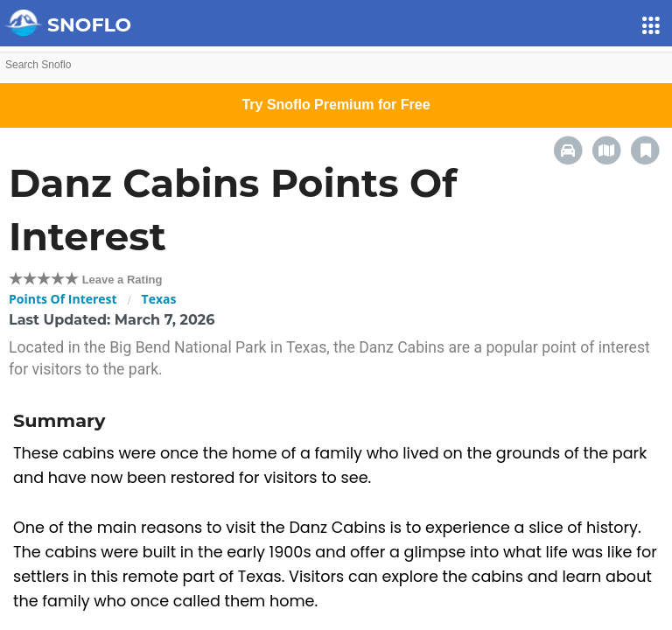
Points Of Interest (63, 299)
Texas (159, 299)
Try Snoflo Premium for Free (336, 105)
